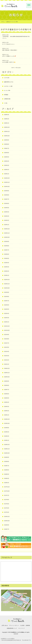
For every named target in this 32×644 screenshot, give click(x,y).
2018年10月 (7, 453)
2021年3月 (7, 356)
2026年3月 (7, 115)
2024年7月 (7, 199)
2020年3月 (7, 407)
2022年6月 (7, 305)
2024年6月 (7, 203)
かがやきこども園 (8, 86)
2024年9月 (7, 191)
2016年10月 (7, 521)
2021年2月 (7, 360)
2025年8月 (7, 144)
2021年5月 (7, 347)
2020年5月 (7, 398)
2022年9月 (7, 292)
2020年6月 (7, 394)
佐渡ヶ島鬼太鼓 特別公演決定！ (10, 50)
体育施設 (6, 95)
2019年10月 (7, 423)
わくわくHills (7, 90)
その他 (6, 103)
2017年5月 (7, 504)
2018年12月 (7, 445)
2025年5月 (7, 157)
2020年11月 (7, 373)
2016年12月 (7, 517)
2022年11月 (7, 284)
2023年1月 (7, 275)
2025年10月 (7, 136)
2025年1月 (7, 174)
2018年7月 (7, 466)
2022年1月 (7, 322)
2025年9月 (7, 140)
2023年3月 (7, 267)
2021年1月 (7, 364)
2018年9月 (7, 457)
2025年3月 (7, 165)
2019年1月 (7, 440)
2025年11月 (7, 131)
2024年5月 (7, 208)
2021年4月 (7, 352)
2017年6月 (7, 500)
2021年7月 (7, 343)
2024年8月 (7, 195)
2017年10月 (7, 491)
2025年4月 (7, 161)
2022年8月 (7, 297)
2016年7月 (7, 529)
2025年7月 (7, 148)
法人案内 (22, 625)
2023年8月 (7, 246)
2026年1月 (7, 123)
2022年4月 (7, 313)
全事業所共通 (7, 99)
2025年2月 (7, 170)
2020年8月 (7, 385)
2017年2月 (7, 512)
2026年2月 (7, 119)
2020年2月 (7, 411)
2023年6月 (7, 254)
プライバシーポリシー (14, 625)
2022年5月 (7, 309)
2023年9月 (7, 241)
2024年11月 (7, 182)
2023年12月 (7, 229)
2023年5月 (7, 258)
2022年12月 (7, 280)
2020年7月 (7, 390)
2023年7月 (7, 250)
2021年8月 (7, 339)
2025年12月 (7, 127)
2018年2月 (7, 483)
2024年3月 (7, 216)
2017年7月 (7, 495)
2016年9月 (7, 525)
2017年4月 (7, 508)
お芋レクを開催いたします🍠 (9, 56)
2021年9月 (7, 335)
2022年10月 (7, 288)
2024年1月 (7, 225)
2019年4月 (7, 432)
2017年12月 (7, 487)
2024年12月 (7, 178)
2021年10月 (7, 330)
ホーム (3, 22)
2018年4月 (7, 478)
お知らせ (8, 22)
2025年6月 (7, 153)
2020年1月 (7, 415)
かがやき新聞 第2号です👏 (9, 62)
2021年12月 (7, 326)
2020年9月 (7, 381)
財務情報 (28, 625)
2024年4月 (7, 212)
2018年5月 (7, 474)
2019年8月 (7, 428)
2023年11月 (7, 233)
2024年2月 (7, 220)
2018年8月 (7, 462)
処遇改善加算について (12, 628)
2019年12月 (7, 419)
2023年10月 (7, 237)
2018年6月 (7, 470)
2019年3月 (7, 436)
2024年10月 (7, 187)
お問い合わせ (5, 625)
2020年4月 (7, 402)
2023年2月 (7, 271)
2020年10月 (7, 377)
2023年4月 (7, 263)
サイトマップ (22, 628)
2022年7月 (7, 301)
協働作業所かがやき (9, 82)
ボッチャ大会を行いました (8, 44)
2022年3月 (7, 318)
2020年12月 (7, 368)
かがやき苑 (7, 78)
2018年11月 (7, 449)
